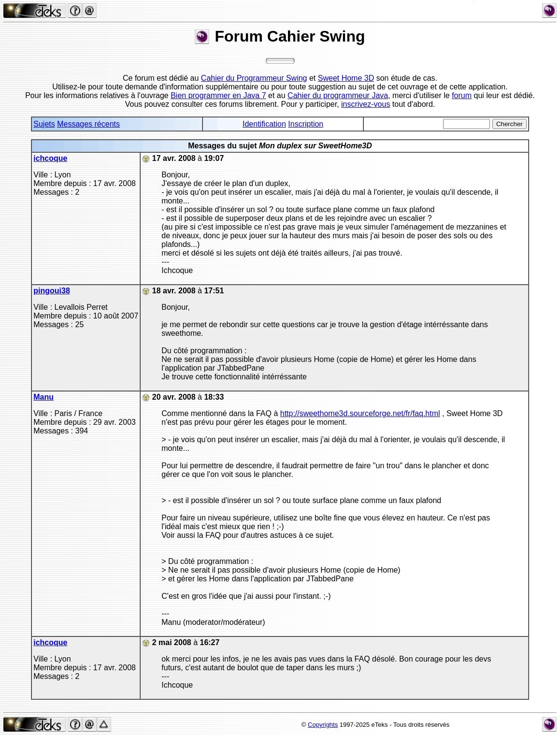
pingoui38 (52, 291)
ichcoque (50, 158)
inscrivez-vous (366, 104)
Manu (43, 397)
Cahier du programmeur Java (338, 95)
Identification (264, 124)
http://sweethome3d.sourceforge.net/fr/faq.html (360, 413)
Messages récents (88, 124)
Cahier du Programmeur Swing (254, 78)
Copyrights (323, 725)
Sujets (44, 124)
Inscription (306, 124)
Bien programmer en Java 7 (218, 95)
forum (462, 95)
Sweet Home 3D (346, 78)
